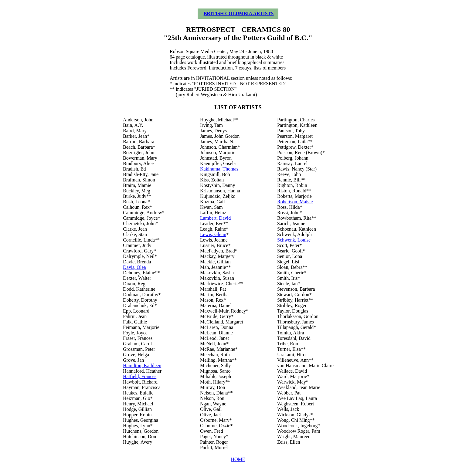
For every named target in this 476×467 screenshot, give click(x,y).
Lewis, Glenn (213, 234)
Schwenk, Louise (294, 240)
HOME (238, 459)
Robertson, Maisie (295, 202)
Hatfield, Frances (140, 376)
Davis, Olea (134, 267)
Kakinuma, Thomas (219, 169)
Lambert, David (215, 218)
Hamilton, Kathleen (142, 365)
